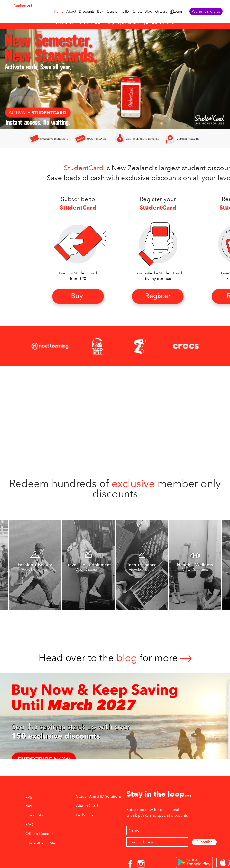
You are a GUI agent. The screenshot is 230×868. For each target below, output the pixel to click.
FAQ (29, 825)
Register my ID (117, 11)
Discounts (87, 11)
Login (177, 11)
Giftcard (161, 11)
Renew (137, 11)
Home (59, 11)
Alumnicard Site (206, 11)
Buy (100, 11)
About (71, 11)
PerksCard (85, 815)
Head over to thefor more (115, 658)
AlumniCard (87, 806)
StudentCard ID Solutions (99, 796)
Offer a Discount (40, 834)
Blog (149, 11)
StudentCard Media (43, 843)
